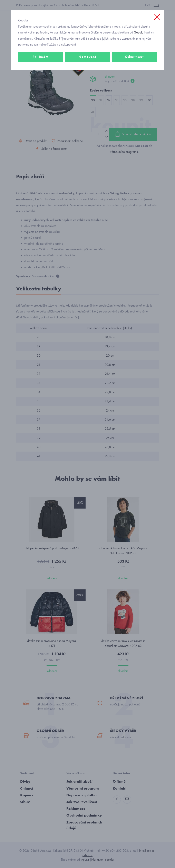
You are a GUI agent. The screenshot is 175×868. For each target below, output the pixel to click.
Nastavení (87, 57)
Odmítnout (134, 57)
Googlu (138, 32)
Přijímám (41, 57)
